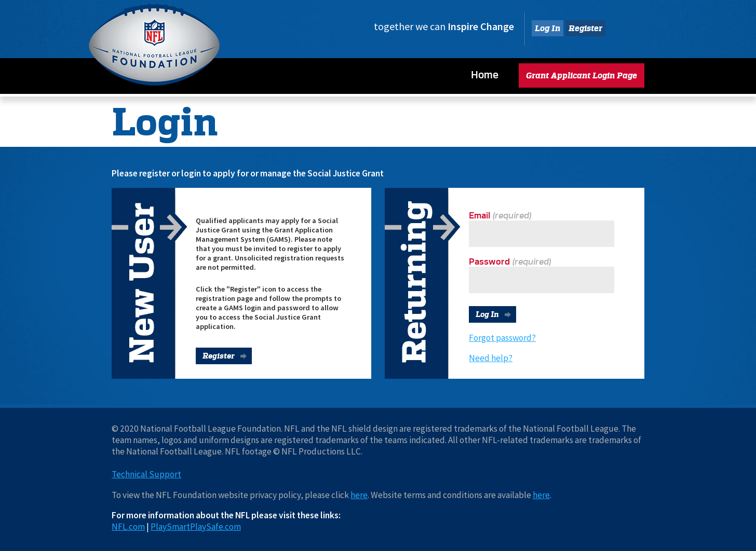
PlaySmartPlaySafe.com (196, 527)
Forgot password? (502, 338)
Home (485, 75)
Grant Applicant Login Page (582, 75)
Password (489, 262)
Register (585, 28)
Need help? (491, 358)
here (359, 495)
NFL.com (128, 527)
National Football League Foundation (154, 45)
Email (480, 216)
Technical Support (146, 474)
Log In (548, 28)
